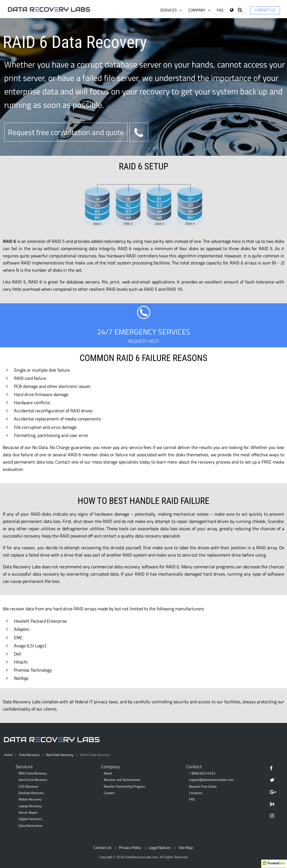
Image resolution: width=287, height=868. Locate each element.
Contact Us (265, 10)
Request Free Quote (203, 786)
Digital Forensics (30, 819)
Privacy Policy (130, 847)
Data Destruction (30, 826)
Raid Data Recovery (60, 755)
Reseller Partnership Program (124, 786)
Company (199, 10)
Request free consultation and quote (66, 132)
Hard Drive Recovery (33, 780)
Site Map (186, 847)
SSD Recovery (28, 786)
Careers (109, 793)
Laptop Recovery (30, 806)
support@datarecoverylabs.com (211, 780)
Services (171, 10)
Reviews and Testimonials (122, 780)
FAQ (220, 10)
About (108, 773)
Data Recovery (29, 755)
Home (8, 755)
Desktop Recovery (31, 793)
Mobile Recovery (30, 799)
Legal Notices (160, 847)
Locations (196, 793)
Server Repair (28, 813)
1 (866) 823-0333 (202, 773)
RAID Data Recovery (33, 773)
